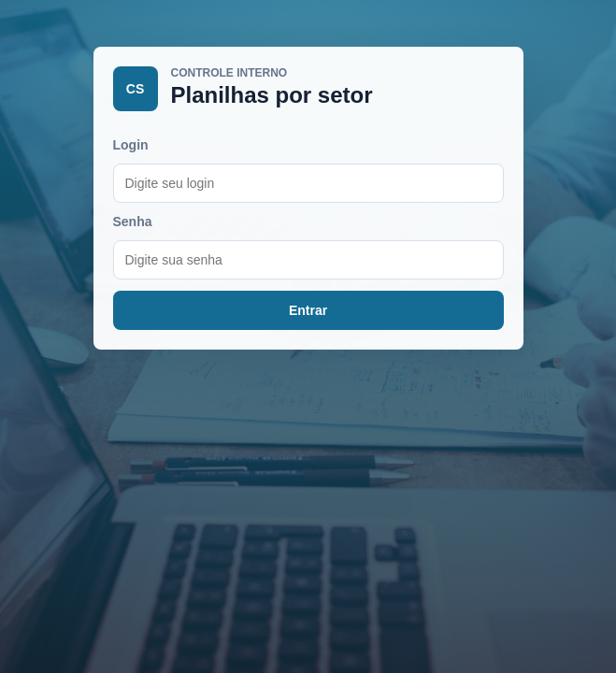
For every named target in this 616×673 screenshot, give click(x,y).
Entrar (308, 310)
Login (131, 145)
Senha (133, 222)
